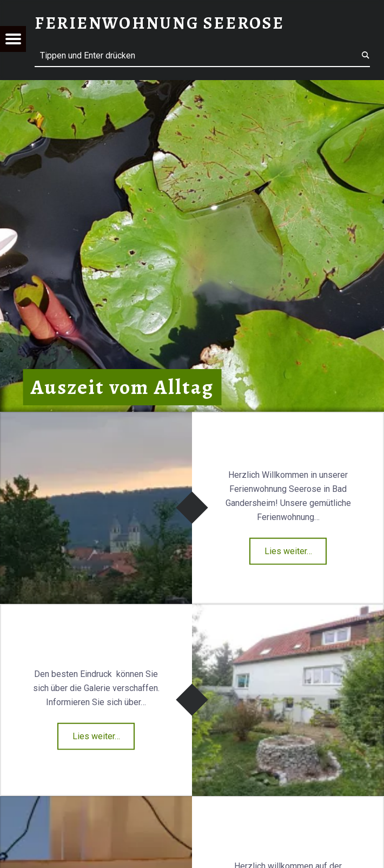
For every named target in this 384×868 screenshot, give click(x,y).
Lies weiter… (288, 551)
